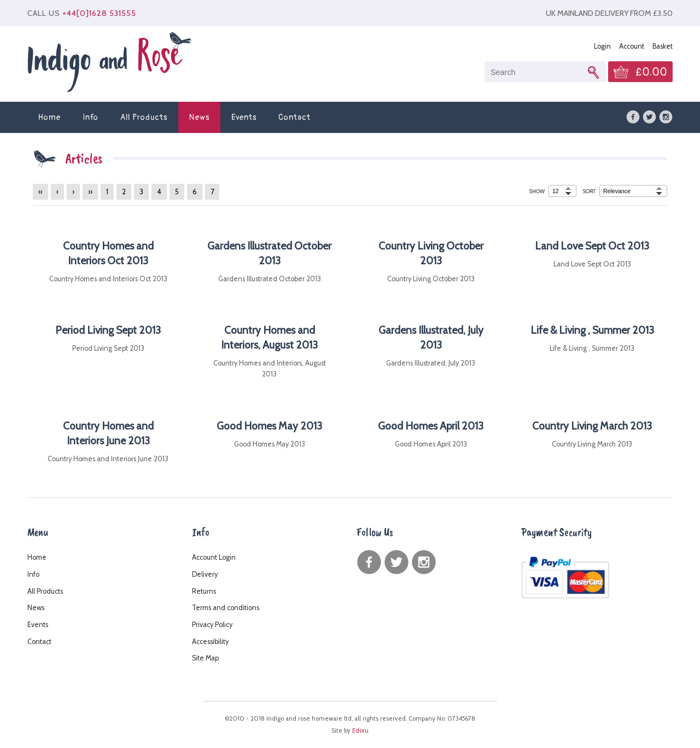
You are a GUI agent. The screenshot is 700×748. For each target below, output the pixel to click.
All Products (144, 117)
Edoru (360, 730)
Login (602, 46)
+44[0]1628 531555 (99, 13)
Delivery (205, 574)
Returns (204, 591)
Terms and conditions (226, 608)
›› (90, 192)
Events (244, 117)
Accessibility (210, 642)
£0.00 (651, 72)
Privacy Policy (212, 625)
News (199, 117)
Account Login (214, 557)
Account (632, 46)
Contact (294, 117)
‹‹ (40, 192)
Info (91, 117)
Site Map (205, 658)
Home (49, 117)
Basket (663, 46)
